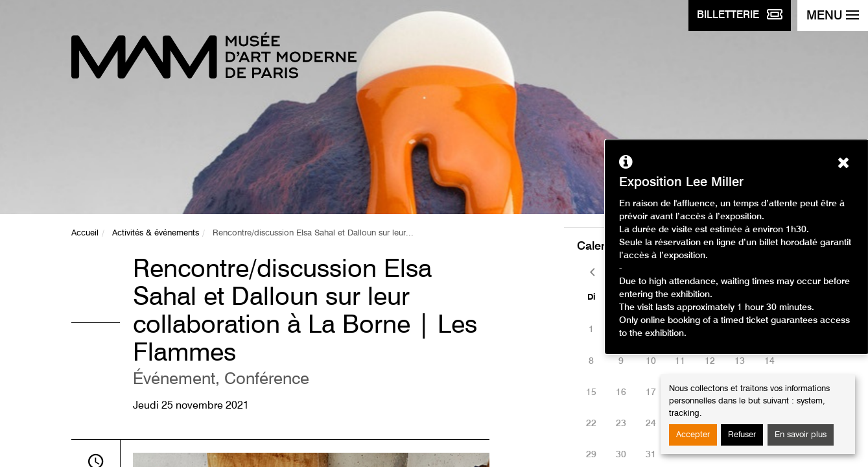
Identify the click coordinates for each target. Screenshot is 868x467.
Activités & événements (156, 233)
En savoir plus (801, 435)
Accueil (85, 233)
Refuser (742, 435)
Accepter (693, 435)
